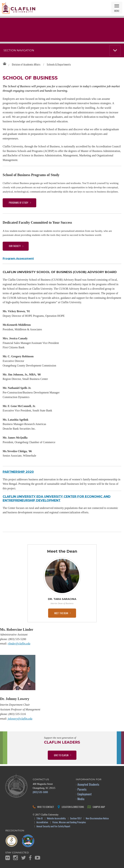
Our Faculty (15, 246)
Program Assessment (18, 258)
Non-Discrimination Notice (97, 819)
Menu (117, 11)
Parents (82, 789)
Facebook (30, 858)
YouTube (38, 858)
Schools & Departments (59, 64)
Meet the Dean (61, 613)
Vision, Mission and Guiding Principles (69, 822)
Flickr (8, 858)
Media (81, 799)
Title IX (40, 819)
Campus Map (99, 807)
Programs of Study (19, 203)
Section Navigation (19, 50)
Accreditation (42, 822)
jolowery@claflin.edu (20, 719)
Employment (85, 794)
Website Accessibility (56, 819)
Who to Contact (46, 807)
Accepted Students (88, 784)
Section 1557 (76, 819)
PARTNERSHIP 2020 (18, 472)
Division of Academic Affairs (26, 64)
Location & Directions (73, 807)
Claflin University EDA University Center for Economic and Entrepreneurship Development (57, 498)
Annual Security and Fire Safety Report (53, 826)
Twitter (24, 858)
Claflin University (19, 8)
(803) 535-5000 (40, 792)
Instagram (15, 858)
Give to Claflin (61, 755)
